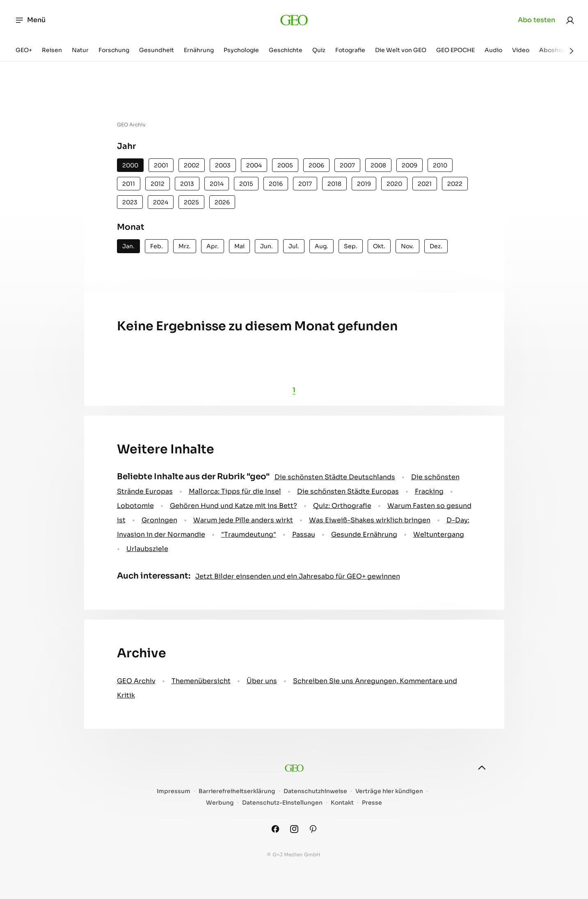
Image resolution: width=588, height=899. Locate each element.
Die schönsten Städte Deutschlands (335, 477)
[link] (570, 20)
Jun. (267, 246)
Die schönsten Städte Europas (348, 491)
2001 (161, 165)
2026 (222, 202)
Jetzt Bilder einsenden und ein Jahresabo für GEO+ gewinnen (298, 576)
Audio (493, 50)
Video (521, 50)
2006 (316, 165)
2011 (129, 184)
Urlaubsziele (147, 549)
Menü (30, 20)
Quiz (319, 50)
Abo (537, 20)
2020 (394, 184)
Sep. (351, 246)
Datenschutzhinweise (315, 791)
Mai (239, 246)
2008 (378, 165)
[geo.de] (294, 20)
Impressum (174, 791)
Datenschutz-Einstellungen (282, 803)
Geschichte (286, 50)
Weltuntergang (439, 534)
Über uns (262, 681)
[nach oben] (482, 768)
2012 (158, 184)
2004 (254, 165)
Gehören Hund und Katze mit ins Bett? (233, 506)
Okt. (379, 246)
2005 (285, 165)
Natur (80, 50)
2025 (191, 202)
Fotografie (350, 50)
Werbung (220, 803)
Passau (304, 534)
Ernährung (199, 50)
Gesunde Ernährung (364, 534)
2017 (305, 184)
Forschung (114, 50)
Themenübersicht (201, 681)
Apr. (213, 246)
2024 (161, 202)
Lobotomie (135, 506)
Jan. (128, 246)
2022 (455, 184)
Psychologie (241, 50)
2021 (425, 184)
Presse (372, 803)
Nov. (407, 246)
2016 (276, 184)
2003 (223, 165)
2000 (130, 165)
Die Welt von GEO (401, 50)
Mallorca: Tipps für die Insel (235, 491)
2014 (217, 184)
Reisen (52, 50)
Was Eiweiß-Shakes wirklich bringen (370, 520)
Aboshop (553, 50)
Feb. (157, 246)
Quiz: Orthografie (342, 506)
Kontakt (342, 803)
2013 (187, 184)
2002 (192, 165)
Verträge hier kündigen (389, 791)
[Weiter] (572, 51)
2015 (246, 184)
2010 (440, 165)
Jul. (294, 246)
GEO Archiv (136, 681)
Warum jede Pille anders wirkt (243, 520)
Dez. (436, 246)
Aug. (321, 246)
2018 (334, 184)
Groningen (159, 520)
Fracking (429, 491)
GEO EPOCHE (455, 50)
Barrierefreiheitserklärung (237, 791)
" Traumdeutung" (249, 534)
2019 (364, 184)
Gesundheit (157, 50)
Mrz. (185, 246)
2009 (410, 165)
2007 (347, 165)
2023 (130, 202)
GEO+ (24, 50)
